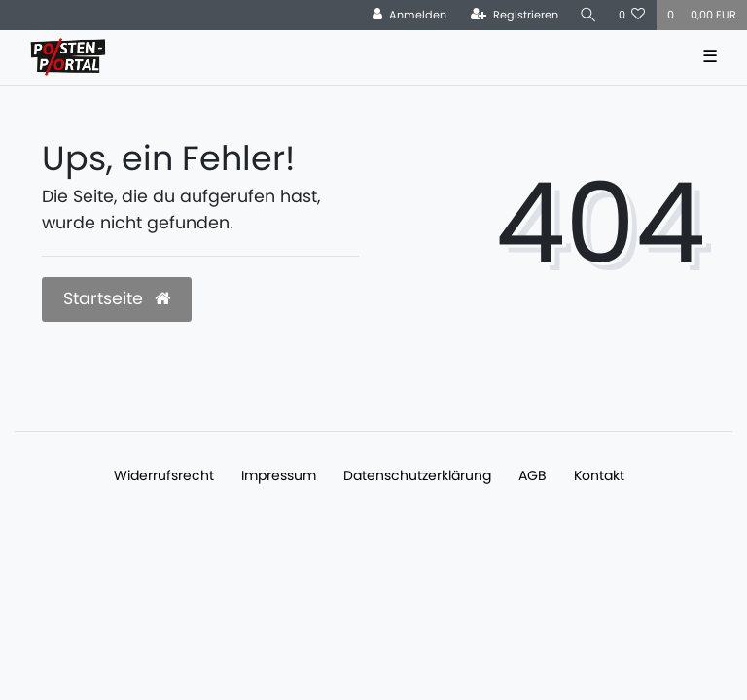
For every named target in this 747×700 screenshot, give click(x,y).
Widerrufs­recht (164, 475)
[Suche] (588, 15)
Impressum (279, 475)
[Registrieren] (515, 15)
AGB (533, 475)
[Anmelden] (409, 15)
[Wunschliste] (632, 15)
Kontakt (599, 475)
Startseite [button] (117, 298)
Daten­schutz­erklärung (417, 475)
